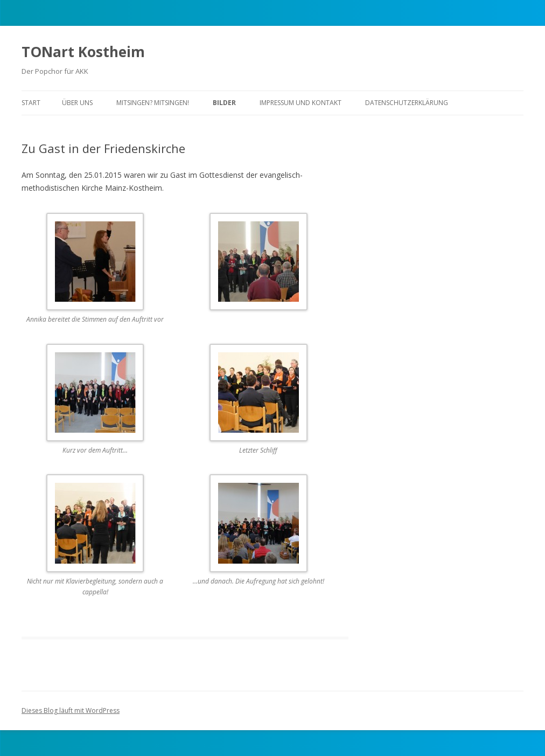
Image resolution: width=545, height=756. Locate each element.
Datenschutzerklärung (407, 103)
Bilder (224, 103)
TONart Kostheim (83, 52)
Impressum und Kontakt (301, 103)
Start (31, 103)
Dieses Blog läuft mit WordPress (71, 710)
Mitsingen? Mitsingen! (153, 103)
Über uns (77, 103)
